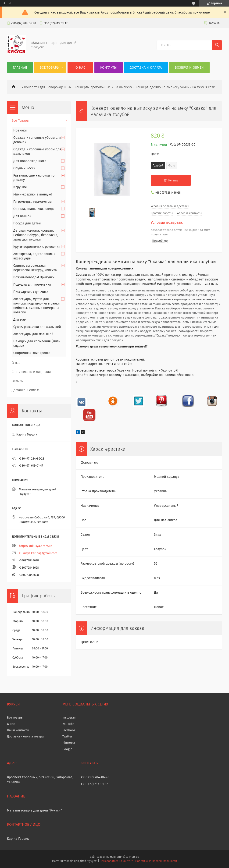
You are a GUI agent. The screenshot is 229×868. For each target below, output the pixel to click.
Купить (173, 180)
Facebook (69, 730)
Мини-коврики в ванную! (32, 194)
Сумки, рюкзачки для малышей (37, 327)
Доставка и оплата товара (25, 736)
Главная (20, 68)
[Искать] (217, 45)
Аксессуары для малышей (33, 334)
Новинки (20, 130)
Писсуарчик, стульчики (31, 292)
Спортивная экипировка (32, 353)
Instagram (69, 717)
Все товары (15, 717)
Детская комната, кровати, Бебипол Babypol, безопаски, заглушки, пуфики (36, 235)
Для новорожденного (30, 161)
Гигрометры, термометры (32, 202)
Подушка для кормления (32, 285)
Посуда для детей (27, 223)
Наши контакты (18, 730)
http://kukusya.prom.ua (36, 546)
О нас (80, 68)
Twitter (67, 736)
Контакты (108, 68)
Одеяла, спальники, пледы (34, 209)
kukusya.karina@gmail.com (38, 553)
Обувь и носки (24, 168)
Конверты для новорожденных (48, 87)
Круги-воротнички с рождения (37, 247)
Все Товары (50, 68)
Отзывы (18, 381)
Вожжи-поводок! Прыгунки (34, 277)
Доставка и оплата (146, 68)
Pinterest (69, 743)
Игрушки (20, 187)
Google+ (68, 749)
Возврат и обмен (189, 68)
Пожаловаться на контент (116, 861)
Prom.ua (134, 857)
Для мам (20, 320)
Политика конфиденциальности (156, 861)
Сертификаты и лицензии (31, 372)
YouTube (68, 724)
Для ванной (22, 216)
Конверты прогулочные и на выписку (103, 87)
